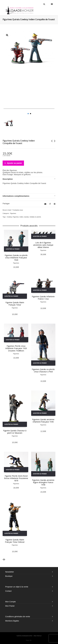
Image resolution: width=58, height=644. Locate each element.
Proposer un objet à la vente (17, 587)
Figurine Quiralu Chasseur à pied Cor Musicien (15, 432)
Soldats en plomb (35, 217)
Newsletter (10, 572)
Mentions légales (12, 621)
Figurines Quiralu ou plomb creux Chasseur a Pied (43, 370)
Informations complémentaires (16, 196)
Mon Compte (10, 602)
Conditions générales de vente (18, 617)
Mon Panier (10, 606)
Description (8, 179)
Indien (21, 217)
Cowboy (9, 217)
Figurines (13, 213)
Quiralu (27, 217)
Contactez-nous (18, 210)
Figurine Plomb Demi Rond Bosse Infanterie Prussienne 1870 (16, 478)
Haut (29, 640)
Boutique (9, 576)
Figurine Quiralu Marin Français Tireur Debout (15, 541)
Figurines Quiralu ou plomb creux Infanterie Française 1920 (16, 258)
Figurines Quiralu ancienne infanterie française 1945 (43, 421)
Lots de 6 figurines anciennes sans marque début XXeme (43, 245)
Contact (8, 591)
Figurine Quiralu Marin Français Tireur (15, 304)
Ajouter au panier (14, 163)
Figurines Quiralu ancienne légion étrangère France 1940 (43, 482)
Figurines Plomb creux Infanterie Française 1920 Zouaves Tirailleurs (16, 348)
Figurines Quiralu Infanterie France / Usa (43, 298)
